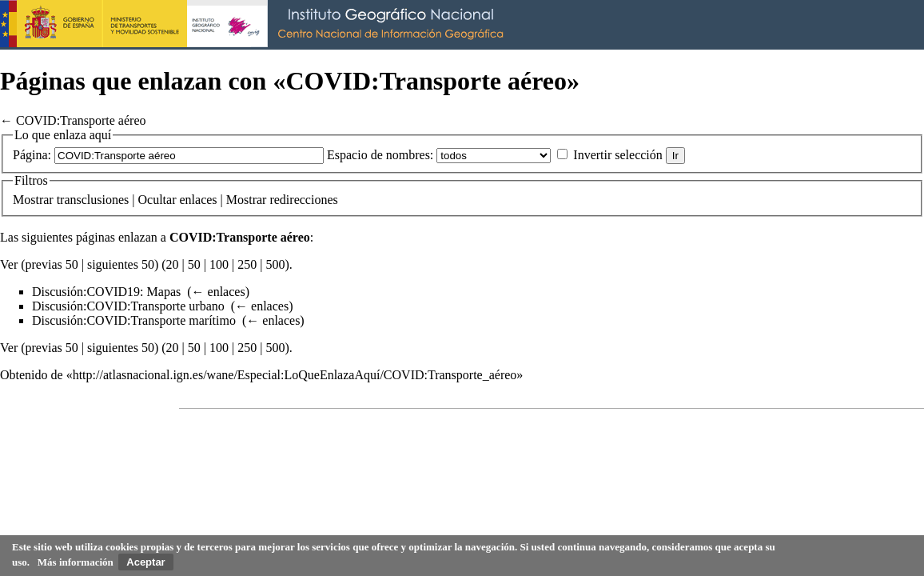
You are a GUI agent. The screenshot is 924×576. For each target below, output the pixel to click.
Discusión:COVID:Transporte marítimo (134, 320)
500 (275, 264)
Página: (32, 155)
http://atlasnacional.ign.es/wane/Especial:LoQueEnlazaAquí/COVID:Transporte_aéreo (295, 375)
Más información (76, 562)
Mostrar (33, 200)
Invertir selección (618, 155)
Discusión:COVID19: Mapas (106, 292)
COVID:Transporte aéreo (81, 120)
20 (173, 264)
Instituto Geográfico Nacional (256, 25)
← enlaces (219, 292)
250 (247, 264)
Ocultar (157, 200)
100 (219, 264)
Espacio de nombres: (380, 155)
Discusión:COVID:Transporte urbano (128, 306)
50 (194, 264)
